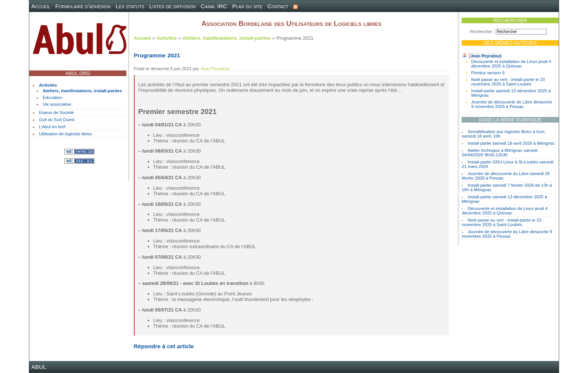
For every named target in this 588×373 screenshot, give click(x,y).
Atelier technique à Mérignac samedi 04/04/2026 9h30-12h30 (499, 153)
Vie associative (57, 104)
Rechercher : (482, 31)
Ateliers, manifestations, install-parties (82, 91)
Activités (48, 85)
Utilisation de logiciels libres (65, 134)
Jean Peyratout (486, 56)
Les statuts (130, 6)
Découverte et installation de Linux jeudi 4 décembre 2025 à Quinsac (511, 64)
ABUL (39, 367)
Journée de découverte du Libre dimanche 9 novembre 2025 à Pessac (511, 104)
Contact (278, 6)
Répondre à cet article (164, 346)
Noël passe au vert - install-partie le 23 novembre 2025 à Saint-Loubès (508, 82)
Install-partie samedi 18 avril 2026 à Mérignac (511, 143)
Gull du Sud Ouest (57, 120)
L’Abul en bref (52, 127)
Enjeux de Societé (56, 112)
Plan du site (247, 6)
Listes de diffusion (172, 6)
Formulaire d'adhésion (83, 6)
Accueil (41, 6)
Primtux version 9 (488, 73)
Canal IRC (214, 6)
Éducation (52, 97)
